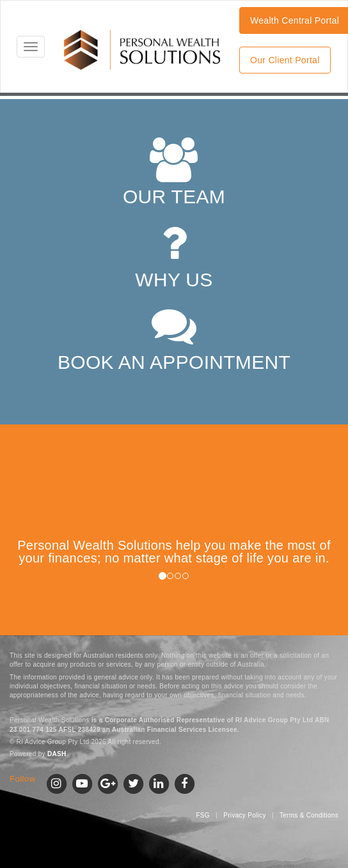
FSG (202, 815)
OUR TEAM (174, 172)
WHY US (174, 255)
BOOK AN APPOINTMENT (174, 338)
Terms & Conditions (309, 815)
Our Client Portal (285, 60)
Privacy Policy (244, 815)
